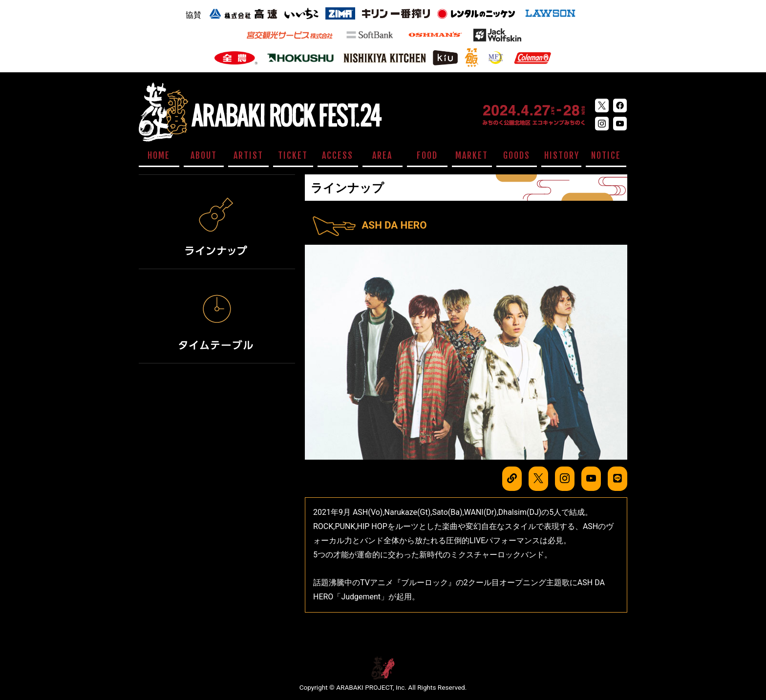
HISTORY (562, 155)
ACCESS (338, 155)
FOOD (427, 155)
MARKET (472, 155)
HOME (159, 155)
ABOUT (204, 155)
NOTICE (606, 155)
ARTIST (248, 155)
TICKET (293, 155)
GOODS (517, 155)
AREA (382, 155)
